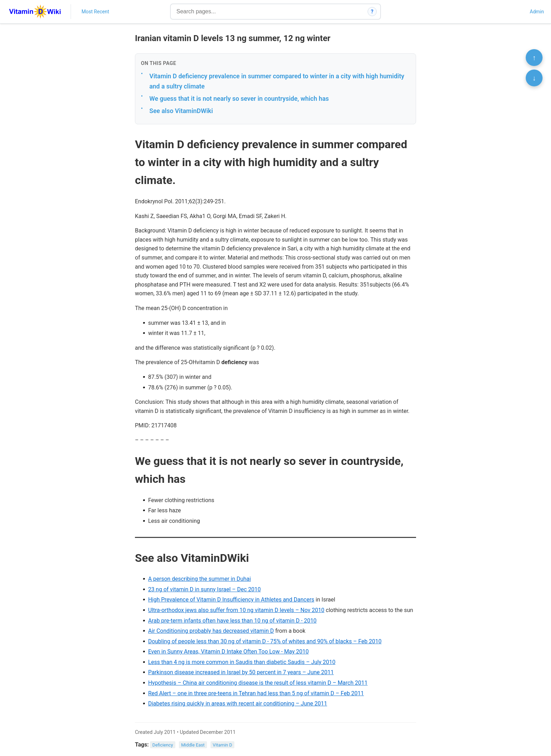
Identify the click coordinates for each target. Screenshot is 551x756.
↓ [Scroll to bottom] (534, 78)
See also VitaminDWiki (181, 111)
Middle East (193, 745)
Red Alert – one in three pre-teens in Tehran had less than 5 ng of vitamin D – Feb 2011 (256, 693)
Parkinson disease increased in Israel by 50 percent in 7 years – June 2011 (241, 672)
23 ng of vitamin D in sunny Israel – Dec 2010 (204, 589)
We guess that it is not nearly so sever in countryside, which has (239, 98)
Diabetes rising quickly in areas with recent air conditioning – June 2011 (238, 704)
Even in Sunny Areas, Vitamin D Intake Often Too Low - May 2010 (228, 652)
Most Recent (95, 12)
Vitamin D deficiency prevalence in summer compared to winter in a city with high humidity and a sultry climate (277, 81)
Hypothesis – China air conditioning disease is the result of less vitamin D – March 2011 (258, 683)
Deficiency (163, 745)
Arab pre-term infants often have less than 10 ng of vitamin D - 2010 (232, 621)
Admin (537, 12)
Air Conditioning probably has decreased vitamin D (211, 631)
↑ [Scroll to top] (534, 58)
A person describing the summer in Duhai (199, 579)
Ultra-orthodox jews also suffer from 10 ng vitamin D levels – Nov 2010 (236, 610)
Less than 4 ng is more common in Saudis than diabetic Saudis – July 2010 (242, 662)
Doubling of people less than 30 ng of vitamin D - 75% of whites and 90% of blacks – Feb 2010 (265, 641)
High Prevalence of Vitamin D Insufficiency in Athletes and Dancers (231, 600)
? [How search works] (372, 12)
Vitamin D (222, 745)
